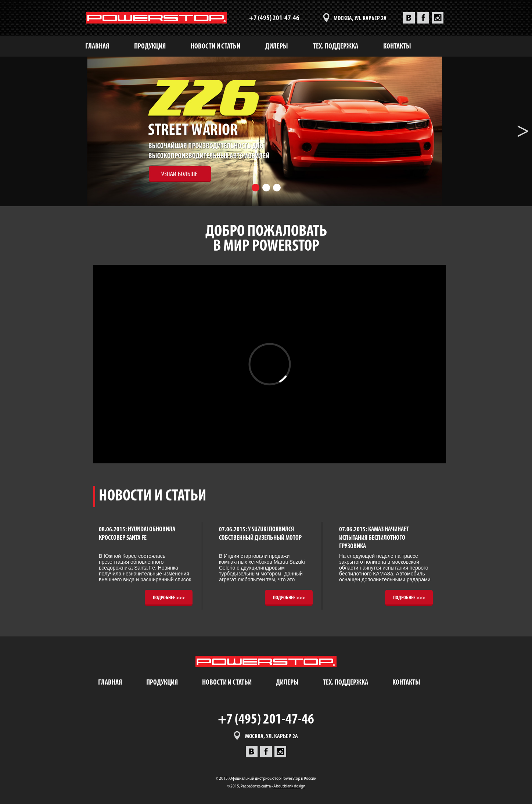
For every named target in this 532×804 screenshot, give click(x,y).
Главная (97, 47)
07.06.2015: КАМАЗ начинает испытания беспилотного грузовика (374, 538)
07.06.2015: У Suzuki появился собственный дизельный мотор (260, 534)
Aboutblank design (289, 787)
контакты (397, 47)
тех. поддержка (336, 47)
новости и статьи (215, 47)
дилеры (277, 47)
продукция (150, 47)
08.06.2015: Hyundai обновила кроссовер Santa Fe (137, 534)
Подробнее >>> (169, 598)
